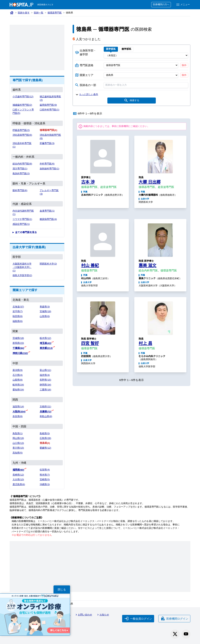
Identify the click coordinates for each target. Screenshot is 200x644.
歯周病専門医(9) (48, 105)
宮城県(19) (45, 311)
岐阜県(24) (18, 385)
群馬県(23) (18, 343)
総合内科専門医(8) (22, 164)
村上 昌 (145, 343)
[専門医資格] (141, 65)
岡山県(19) (18, 438)
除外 (184, 65)
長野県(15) (45, 380)
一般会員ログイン (138, 619)
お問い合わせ (83, 615)
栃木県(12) (45, 338)
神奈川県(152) (20, 353)
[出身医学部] (146, 55)
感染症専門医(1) (21, 224)
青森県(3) (45, 307)
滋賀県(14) (18, 407)
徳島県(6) (45, 443)
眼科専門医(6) (20, 190)
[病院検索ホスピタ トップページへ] (21, 5)
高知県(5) (18, 453)
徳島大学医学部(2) (22, 275)
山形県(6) (45, 316)
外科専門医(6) (47, 164)
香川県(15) (18, 448)
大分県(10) (18, 479)
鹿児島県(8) (19, 484)
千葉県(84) (18, 348)
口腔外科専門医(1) (49, 110)
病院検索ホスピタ (45, 5)
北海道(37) (18, 307)
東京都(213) (46, 348)
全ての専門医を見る (26, 232)
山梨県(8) (18, 380)
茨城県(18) (18, 338)
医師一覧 (39, 13)
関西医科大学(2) (48, 264)
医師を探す (24, 13)
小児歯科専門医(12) (23, 97)
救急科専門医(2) (21, 173)
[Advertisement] (37, 47)
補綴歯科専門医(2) (22, 105)
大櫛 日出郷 (150, 182)
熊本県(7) (45, 475)
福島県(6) (18, 321)
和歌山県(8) (46, 416)
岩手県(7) (18, 311)
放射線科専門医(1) (49, 169)
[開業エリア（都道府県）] (141, 75)
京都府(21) (45, 407)
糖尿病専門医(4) (48, 219)
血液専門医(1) (47, 211)
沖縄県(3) (45, 484)
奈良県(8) (18, 416)
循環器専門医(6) (48, 130)
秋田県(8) (18, 316)
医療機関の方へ (161, 4)
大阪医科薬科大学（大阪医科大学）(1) (22, 267)
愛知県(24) (18, 390)
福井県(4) (45, 375)
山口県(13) (18, 443)
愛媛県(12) (45, 448)
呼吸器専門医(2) (21, 130)
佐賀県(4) (45, 470)
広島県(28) (45, 438)
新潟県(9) (18, 370)
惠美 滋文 (148, 265)
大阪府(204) (19, 412)
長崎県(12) (18, 475)
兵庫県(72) (45, 412)
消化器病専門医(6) (22, 135)
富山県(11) (45, 370)
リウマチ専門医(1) (22, 219)
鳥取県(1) (18, 433)
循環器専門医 (55, 13)
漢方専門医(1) (20, 169)
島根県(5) (45, 433)
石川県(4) (18, 375)
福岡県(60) (18, 470)
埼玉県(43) (45, 343)
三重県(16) (45, 390)
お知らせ (103, 615)
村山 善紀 (90, 265)
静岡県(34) (45, 385)
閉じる (62, 590)
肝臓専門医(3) (47, 143)
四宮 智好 (90, 343)
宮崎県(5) (45, 479)
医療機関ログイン (174, 619)
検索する (132, 100)
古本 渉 (88, 182)
